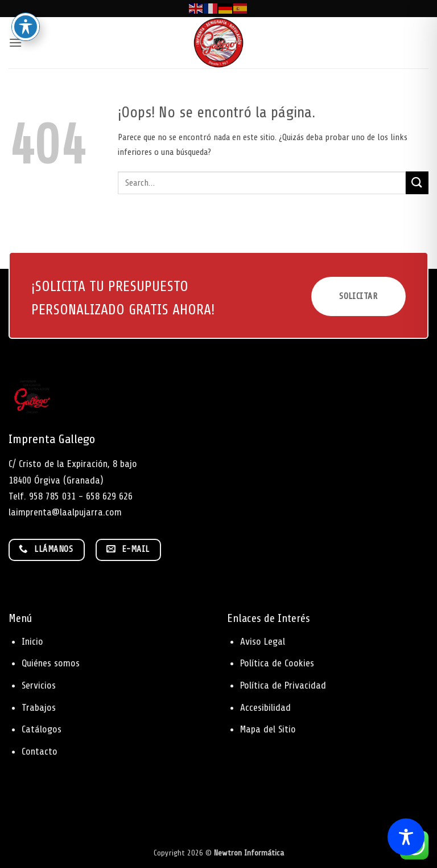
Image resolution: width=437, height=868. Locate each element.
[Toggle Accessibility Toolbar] (406, 837)
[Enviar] (417, 183)
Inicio (32, 641)
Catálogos (42, 729)
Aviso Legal (263, 641)
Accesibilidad (265, 707)
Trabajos (39, 707)
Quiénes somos (51, 663)
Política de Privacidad (283, 685)
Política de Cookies (277, 663)
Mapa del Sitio (268, 729)
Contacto (40, 751)
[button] (15, 42)
